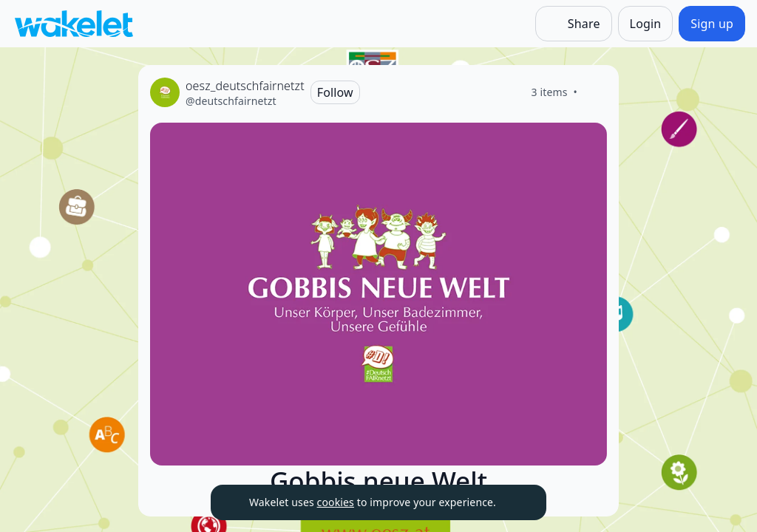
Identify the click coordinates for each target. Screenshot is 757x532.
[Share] (574, 24)
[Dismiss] (517, 502)
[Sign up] (712, 24)
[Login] (646, 24)
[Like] (595, 92)
